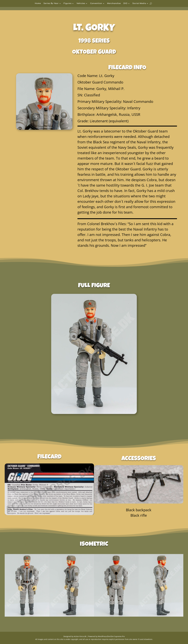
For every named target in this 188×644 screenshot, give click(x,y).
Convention (96, 4)
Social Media (139, 4)
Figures (68, 4)
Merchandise (114, 4)
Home (38, 4)
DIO (125, 4)
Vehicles (81, 4)
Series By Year (51, 4)
